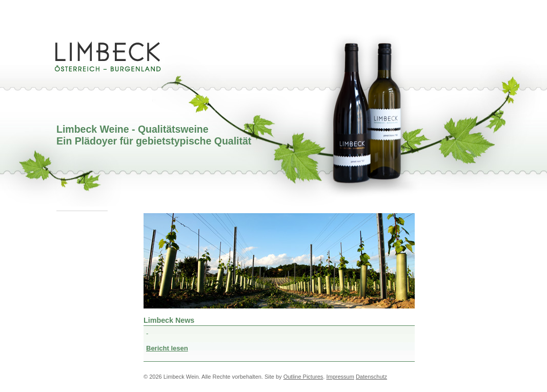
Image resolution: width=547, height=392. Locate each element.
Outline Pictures (303, 377)
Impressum (340, 377)
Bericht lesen (167, 348)
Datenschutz (371, 377)
